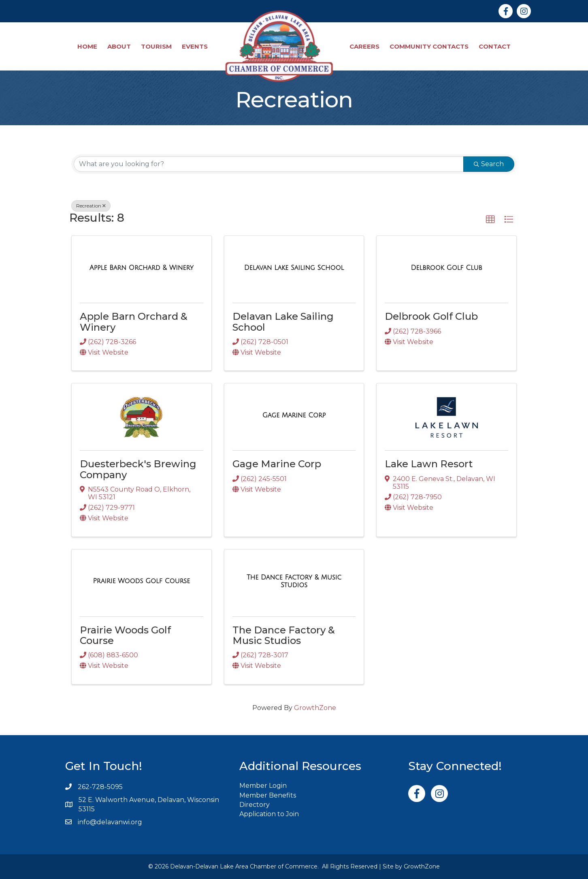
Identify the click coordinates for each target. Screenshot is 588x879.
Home (87, 46)
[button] (490, 220)
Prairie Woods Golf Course (125, 635)
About (119, 46)
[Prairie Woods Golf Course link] (142, 581)
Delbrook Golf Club (431, 316)
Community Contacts (429, 46)
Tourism (156, 46)
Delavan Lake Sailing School (283, 322)
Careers (364, 46)
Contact (495, 46)
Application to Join (269, 814)
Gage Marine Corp (277, 464)
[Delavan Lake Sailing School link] (294, 268)
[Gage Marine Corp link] (294, 415)
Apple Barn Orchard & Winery (134, 322)
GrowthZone (315, 708)
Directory (255, 805)
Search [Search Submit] (489, 164)
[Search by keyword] (269, 164)
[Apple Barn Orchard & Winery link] (142, 268)
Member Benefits (268, 795)
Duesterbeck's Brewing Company (138, 469)
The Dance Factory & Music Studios (284, 635)
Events (195, 46)
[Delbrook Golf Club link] (446, 268)
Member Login (263, 786)
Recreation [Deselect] (91, 206)
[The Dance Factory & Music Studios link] (294, 581)
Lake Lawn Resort (429, 464)
